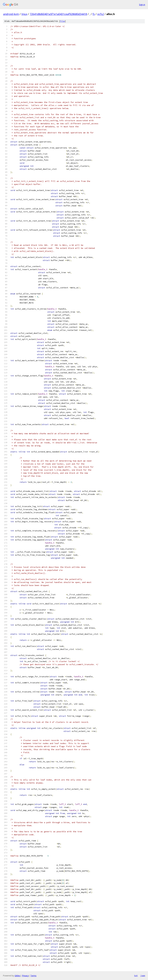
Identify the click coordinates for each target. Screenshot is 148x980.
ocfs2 (101, 14)
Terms (33, 976)
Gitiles (17, 976)
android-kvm (11, 14)
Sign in (142, 5)
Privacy (25, 976)
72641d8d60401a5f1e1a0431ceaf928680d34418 (58, 14)
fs (94, 14)
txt (136, 976)
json (143, 976)
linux (24, 14)
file (62, 21)
